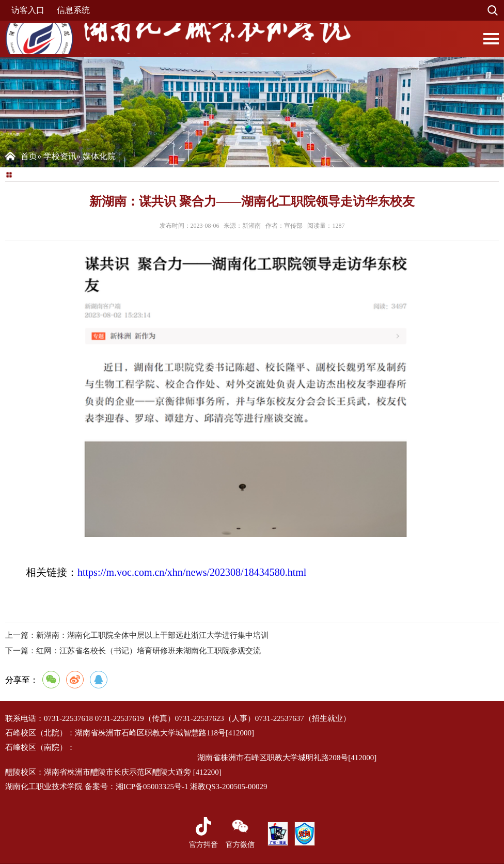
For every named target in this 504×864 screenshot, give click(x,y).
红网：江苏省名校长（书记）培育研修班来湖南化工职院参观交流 (133, 651)
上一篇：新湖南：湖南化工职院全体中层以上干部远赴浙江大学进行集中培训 (137, 635)
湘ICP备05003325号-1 (152, 787)
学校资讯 (60, 156)
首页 (29, 156)
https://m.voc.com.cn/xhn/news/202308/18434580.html (192, 572)
